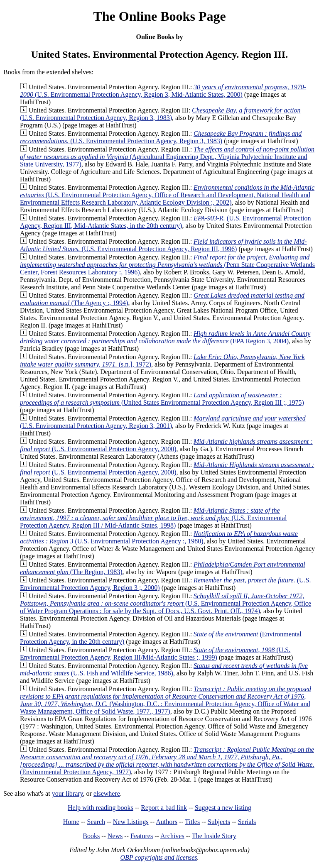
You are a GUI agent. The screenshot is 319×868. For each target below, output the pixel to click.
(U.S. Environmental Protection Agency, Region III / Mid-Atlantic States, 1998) (153, 518)
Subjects (219, 822)
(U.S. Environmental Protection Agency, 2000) (166, 445)
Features (142, 836)
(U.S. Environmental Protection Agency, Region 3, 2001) (163, 422)
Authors (167, 822)
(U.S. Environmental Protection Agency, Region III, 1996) (163, 245)
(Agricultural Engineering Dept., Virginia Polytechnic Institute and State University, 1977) (167, 157)
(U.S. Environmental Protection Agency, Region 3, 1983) (160, 114)
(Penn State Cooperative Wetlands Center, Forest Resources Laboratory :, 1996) (167, 265)
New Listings (131, 822)
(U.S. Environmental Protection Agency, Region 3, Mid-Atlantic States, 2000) (163, 91)
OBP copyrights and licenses (158, 857)
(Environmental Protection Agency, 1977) (167, 761)
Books (91, 836)
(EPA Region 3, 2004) (165, 337)
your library (67, 793)
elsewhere (107, 793)
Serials (247, 822)
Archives (172, 836)
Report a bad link (164, 808)
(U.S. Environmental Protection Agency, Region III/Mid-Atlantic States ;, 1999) (155, 654)
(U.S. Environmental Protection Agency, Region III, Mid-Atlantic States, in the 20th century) (165, 222)
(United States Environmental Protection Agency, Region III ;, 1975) (162, 399)
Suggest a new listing (223, 808)
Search (96, 822)
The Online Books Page (159, 16)
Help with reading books (101, 808)
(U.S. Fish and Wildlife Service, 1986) (164, 669)
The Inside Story (214, 836)
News (115, 836)
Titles (192, 822)
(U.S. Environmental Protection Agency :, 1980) (159, 537)
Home (71, 822)
